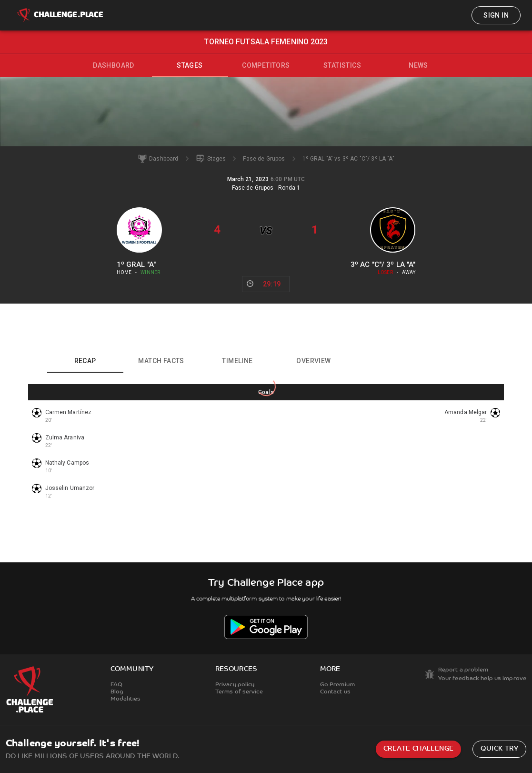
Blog (117, 692)
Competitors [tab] (266, 65)
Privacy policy (235, 685)
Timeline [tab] (237, 361)
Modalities (125, 699)
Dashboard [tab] (114, 65)
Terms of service (239, 692)
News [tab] (418, 65)
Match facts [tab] (161, 361)
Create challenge (418, 749)
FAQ (116, 685)
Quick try (499, 749)
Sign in (496, 15)
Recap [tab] (85, 361)
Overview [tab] (313, 361)
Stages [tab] (190, 65)
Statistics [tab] (342, 65)
